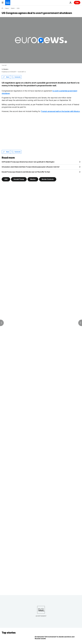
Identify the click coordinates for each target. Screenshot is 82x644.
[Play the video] (41, 40)
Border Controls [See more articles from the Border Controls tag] (48, 179)
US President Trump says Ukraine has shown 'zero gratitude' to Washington (28, 162)
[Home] (2, 8)
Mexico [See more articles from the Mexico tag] (33, 179)
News (7, 8)
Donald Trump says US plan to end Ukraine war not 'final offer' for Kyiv (26, 172)
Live (77, 3)
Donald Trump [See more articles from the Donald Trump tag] (19, 179)
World (13, 8)
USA (18, 8)
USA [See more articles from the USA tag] (6, 179)
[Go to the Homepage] (8, 3)
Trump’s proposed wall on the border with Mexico (60, 111)
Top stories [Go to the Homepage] (9, 633)
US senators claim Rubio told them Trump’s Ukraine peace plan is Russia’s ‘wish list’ (31, 167)
